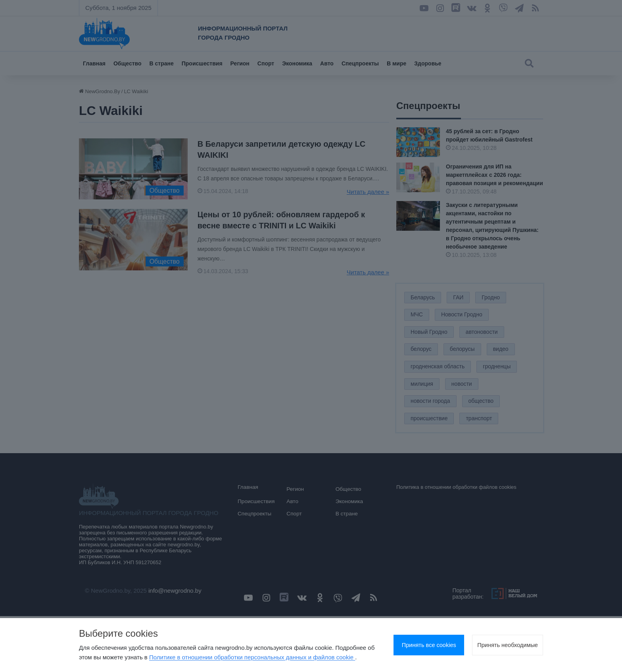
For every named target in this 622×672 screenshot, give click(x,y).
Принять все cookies (404, 640)
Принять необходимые (499, 640)
